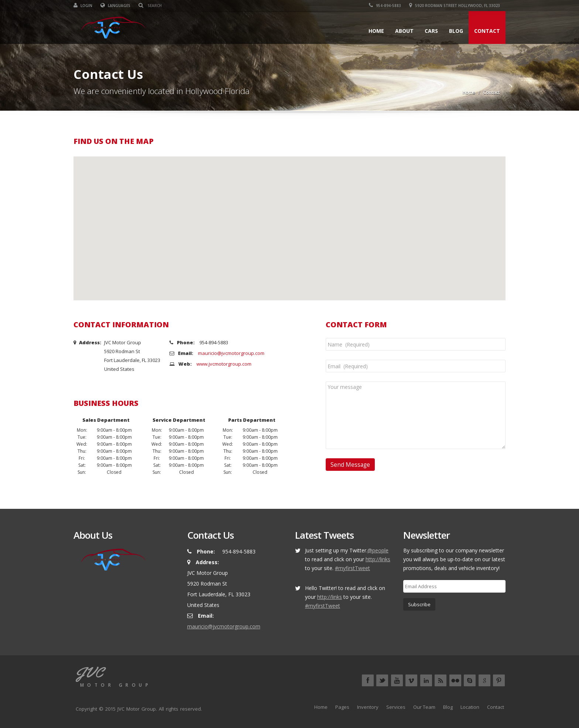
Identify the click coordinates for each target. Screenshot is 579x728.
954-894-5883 (385, 6)
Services (396, 707)
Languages (115, 6)
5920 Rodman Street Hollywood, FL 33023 (455, 6)
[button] (289, 222)
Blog (456, 31)
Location (470, 707)
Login (83, 6)
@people (378, 550)
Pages (342, 707)
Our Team (424, 707)
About (404, 31)
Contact (487, 31)
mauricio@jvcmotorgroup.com (231, 353)
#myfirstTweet (352, 568)
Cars (431, 31)
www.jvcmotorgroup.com (224, 364)
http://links (378, 559)
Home (376, 31)
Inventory (368, 707)
